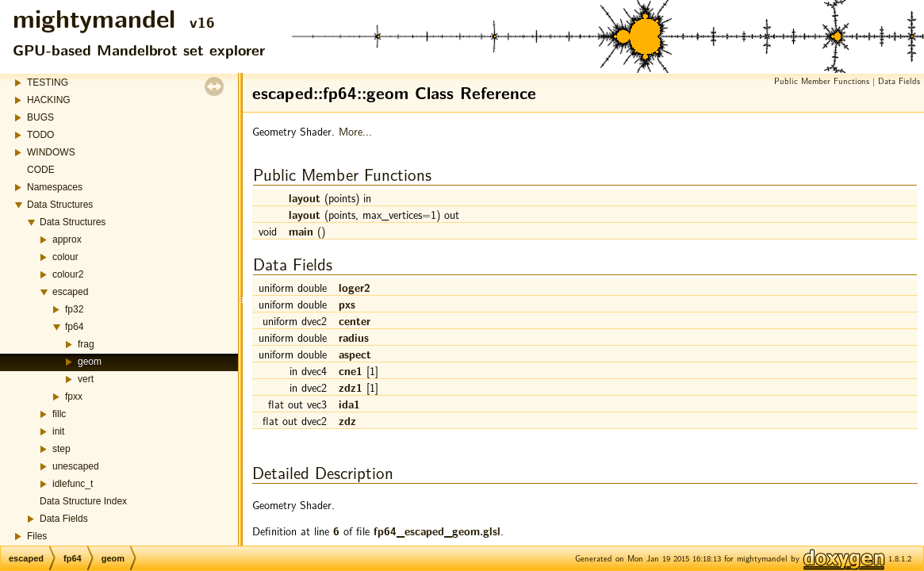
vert (86, 379)
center (355, 320)
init (58, 431)
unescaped (76, 466)
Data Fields (64, 519)
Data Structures (60, 205)
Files (37, 536)
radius (354, 337)
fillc (59, 414)
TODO (40, 135)
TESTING (48, 82)
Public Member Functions (822, 80)
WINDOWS (51, 152)
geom (90, 362)
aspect (355, 354)
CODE (41, 170)
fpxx (74, 397)
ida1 (349, 404)
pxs (347, 304)
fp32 (74, 309)
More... (355, 131)
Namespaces (55, 187)
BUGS (40, 117)
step (61, 449)
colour (65, 257)
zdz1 (351, 387)
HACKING (49, 100)
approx (67, 240)
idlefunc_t (73, 484)
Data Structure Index (83, 501)
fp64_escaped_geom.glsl (437, 531)
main (301, 231)
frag (86, 344)
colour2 (68, 274)
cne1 (351, 370)
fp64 (74, 327)
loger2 (355, 287)
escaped (70, 292)
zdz (347, 420)
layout (305, 197)
